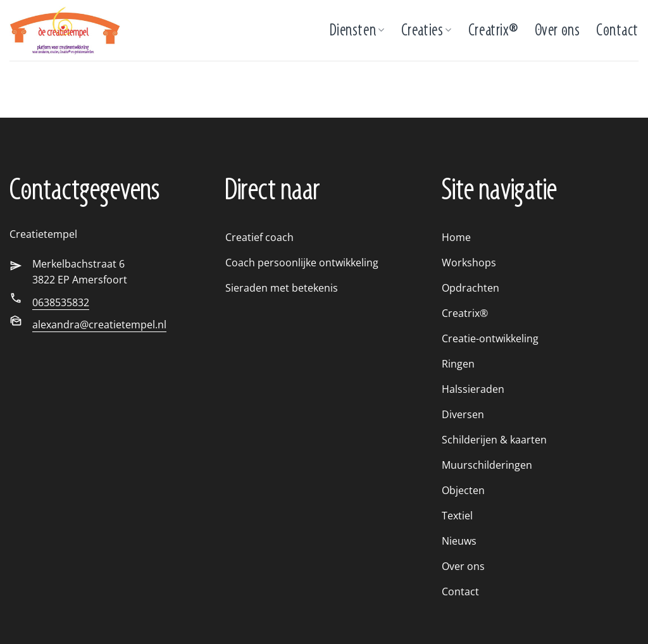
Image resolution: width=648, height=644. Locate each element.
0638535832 (61, 302)
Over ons (557, 30)
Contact (617, 30)
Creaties (427, 30)
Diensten (357, 30)
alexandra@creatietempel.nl (99, 325)
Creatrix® (493, 30)
